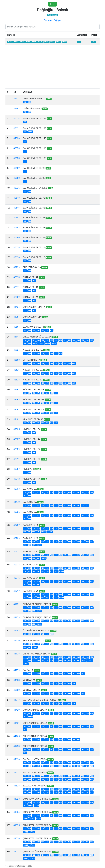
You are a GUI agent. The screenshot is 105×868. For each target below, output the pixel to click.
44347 (17, 700)
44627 (17, 773)
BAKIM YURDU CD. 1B (33, 327)
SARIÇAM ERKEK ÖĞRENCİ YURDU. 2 (41, 700)
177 (83, 340)
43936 (17, 188)
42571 (17, 287)
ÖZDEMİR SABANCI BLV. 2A (36, 631)
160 (43, 330)
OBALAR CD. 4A (31, 277)
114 (29, 529)
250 (52, 330)
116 (29, 492)
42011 (17, 459)
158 (34, 393)
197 (60, 660)
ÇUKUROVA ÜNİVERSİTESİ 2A (37, 812)
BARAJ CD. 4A (30, 502)
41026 (17, 838)
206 (29, 532)
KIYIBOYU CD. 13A (32, 429)
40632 (17, 128)
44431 (17, 99)
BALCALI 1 (28, 670)
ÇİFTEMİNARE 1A (31, 360)
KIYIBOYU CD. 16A (32, 459)
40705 (17, 512)
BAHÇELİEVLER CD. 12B (35, 128)
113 (34, 657)
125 (29, 644)
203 (29, 191)
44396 (17, 138)
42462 (17, 409)
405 (74, 363)
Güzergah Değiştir (52, 20)
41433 (17, 746)
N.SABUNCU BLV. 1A (33, 350)
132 (25, 102)
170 (87, 492)
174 (47, 353)
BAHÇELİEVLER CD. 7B (34, 198)
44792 (17, 631)
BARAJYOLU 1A (31, 525)
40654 (17, 327)
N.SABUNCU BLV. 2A (33, 370)
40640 (17, 238)
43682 (17, 690)
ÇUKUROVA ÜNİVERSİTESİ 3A (37, 825)
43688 (17, 360)
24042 (26, 664)
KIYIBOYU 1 (28, 469)
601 (38, 532)
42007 (17, 439)
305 (25, 647)
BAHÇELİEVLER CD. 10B (35, 158)
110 (25, 340)
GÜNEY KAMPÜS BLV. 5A (35, 746)
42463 (17, 400)
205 (69, 363)
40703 (17, 489)
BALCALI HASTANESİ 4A (35, 786)
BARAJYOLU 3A (31, 552)
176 (47, 363)
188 (56, 363)
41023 (17, 799)
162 (69, 340)
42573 (17, 277)
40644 (17, 218)
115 (25, 492)
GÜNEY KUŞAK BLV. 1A (34, 307)
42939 (17, 267)
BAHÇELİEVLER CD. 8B (34, 178)
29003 (35, 343)
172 (92, 492)
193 (92, 340)
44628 (17, 786)
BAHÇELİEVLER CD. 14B (35, 138)
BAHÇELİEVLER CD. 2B (34, 247)
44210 (17, 641)
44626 (17, 759)
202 (25, 532)
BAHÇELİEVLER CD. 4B (34, 228)
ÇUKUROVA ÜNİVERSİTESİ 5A (37, 852)
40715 (17, 578)
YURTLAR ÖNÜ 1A (32, 690)
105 (25, 693)
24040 (84, 660)
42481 (17, 419)
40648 (17, 198)
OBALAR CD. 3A (31, 287)
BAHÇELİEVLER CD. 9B (34, 168)
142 (65, 492)
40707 (17, 525)
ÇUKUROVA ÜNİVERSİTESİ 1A (37, 799)
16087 (32, 819)
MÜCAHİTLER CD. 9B (33, 419)
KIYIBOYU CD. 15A (32, 449)
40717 (17, 591)
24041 (90, 660)
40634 (17, 118)
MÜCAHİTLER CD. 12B (34, 390)
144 (74, 529)
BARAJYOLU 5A (31, 578)
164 (74, 340)
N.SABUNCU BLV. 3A (33, 380)
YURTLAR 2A (29, 680)
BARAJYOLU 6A (31, 591)
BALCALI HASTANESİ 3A (35, 773)
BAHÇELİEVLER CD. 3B (34, 238)
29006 (54, 343)
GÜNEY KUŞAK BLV (32, 317)
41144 (17, 337)
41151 (17, 604)
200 (25, 343)
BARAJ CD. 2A (30, 489)
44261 (17, 317)
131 (52, 492)
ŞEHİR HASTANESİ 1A (34, 641)
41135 (17, 654)
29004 (41, 343)
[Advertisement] (52, 66)
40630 (17, 148)
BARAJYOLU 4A (31, 565)
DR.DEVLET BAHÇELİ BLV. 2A (37, 604)
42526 (17, 370)
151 (60, 608)
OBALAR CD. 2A (31, 297)
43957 (17, 469)
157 (29, 393)
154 (69, 608)
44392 (17, 109)
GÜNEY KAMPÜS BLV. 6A (35, 736)
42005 (17, 429)
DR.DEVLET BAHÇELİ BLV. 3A (37, 617)
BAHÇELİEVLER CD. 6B (34, 208)
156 (78, 608)
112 (25, 529)
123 (43, 492)
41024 (17, 812)
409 (74, 373)
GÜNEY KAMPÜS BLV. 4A (35, 723)
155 (29, 433)
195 (56, 660)
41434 (17, 307)
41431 (17, 723)
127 (34, 644)
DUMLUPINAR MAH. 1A (34, 99)
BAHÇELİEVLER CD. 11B (35, 148)
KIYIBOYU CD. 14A (32, 439)
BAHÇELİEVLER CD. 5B (34, 218)
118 (47, 763)
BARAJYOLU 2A (31, 538)
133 (29, 102)
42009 (17, 449)
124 (65, 763)
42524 (17, 350)
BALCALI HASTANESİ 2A (35, 759)
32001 (30, 132)
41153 (17, 617)
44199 (17, 670)
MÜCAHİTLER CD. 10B (34, 409)
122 (38, 492)
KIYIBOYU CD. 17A (32, 479)
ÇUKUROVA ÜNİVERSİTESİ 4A (37, 838)
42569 (17, 297)
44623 (17, 680)
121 (34, 340)
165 (78, 340)
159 (38, 330)
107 (29, 693)
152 (78, 595)
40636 (17, 257)
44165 (17, 736)
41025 (17, 825)
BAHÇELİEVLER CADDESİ (35, 188)
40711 (17, 552)
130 (38, 340)
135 (29, 281)
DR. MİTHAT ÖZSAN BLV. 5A (36, 654)
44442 (17, 502)
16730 (50, 532)
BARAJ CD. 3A (30, 512)
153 (65, 608)
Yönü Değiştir (52, 15)
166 (34, 433)
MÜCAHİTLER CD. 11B (34, 400)
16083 (43, 532)
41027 (17, 852)
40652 (17, 168)
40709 (17, 538)
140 (56, 340)
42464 (17, 390)
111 (29, 340)
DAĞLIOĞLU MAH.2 (32, 109)
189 (87, 340)
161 (65, 340)
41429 (17, 710)
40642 (17, 228)
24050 (30, 717)
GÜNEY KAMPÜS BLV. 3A (35, 710)
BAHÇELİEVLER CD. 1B (34, 257)
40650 (17, 178)
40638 (17, 247)
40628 (17, 158)
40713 (17, 565)
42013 (17, 479)
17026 (35, 647)
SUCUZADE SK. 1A (32, 267)
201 (83, 766)
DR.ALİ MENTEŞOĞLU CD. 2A (37, 337)
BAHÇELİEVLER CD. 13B (35, 118)
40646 (17, 208)
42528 (17, 380)
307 (29, 647)
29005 (47, 343)
